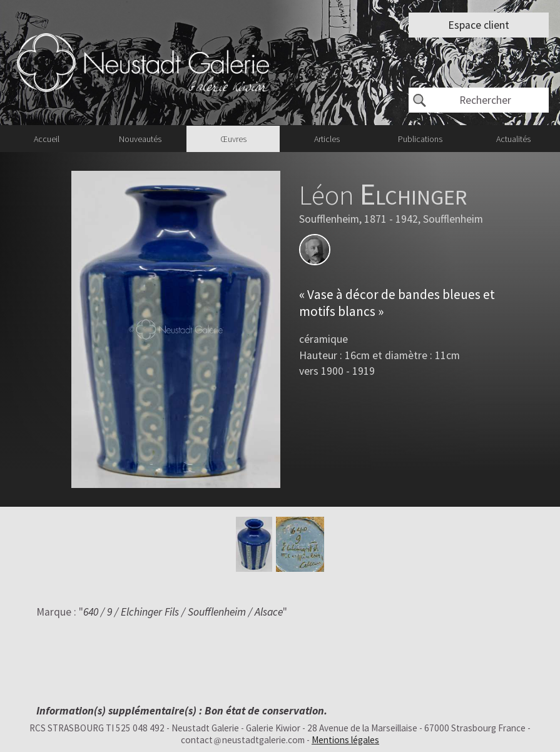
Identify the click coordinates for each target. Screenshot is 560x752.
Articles (327, 139)
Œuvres (233, 139)
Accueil (47, 139)
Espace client (479, 25)
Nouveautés (140, 139)
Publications (420, 139)
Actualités (513, 139)
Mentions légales (345, 740)
